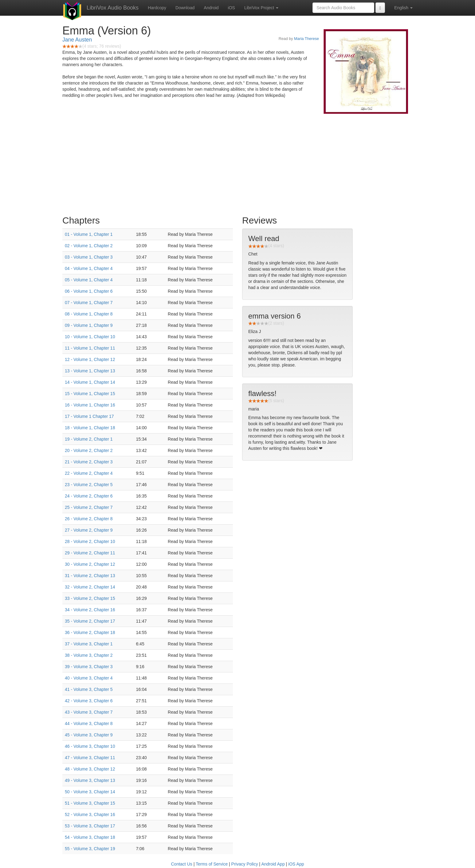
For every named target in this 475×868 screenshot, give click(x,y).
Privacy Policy (245, 864)
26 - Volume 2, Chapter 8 (89, 519)
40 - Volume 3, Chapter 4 (89, 678)
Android (211, 8)
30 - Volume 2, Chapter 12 (90, 564)
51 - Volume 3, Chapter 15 (90, 803)
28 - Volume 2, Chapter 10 (90, 541)
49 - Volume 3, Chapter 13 (90, 780)
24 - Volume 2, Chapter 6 (89, 496)
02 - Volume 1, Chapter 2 (89, 246)
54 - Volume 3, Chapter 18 (90, 837)
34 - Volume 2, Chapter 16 (90, 610)
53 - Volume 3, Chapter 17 (90, 826)
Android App (273, 864)
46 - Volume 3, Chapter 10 (90, 746)
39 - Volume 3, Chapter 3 (89, 667)
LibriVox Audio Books (113, 8)
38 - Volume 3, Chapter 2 (89, 655)
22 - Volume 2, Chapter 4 (89, 473)
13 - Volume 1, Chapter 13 (90, 371)
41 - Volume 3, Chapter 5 (89, 689)
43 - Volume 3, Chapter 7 (89, 712)
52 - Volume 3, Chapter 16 (90, 814)
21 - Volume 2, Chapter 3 (89, 462)
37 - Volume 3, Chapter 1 (89, 644)
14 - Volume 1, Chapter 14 (90, 382)
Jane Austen (77, 40)
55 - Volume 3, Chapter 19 (90, 849)
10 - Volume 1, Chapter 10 (90, 337)
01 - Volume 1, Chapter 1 (89, 234)
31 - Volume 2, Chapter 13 (90, 576)
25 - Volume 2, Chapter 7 (89, 507)
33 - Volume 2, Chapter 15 (90, 598)
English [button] (403, 8)
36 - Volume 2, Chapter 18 (90, 632)
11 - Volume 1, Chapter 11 (90, 348)
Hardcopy (157, 8)
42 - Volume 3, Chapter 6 (89, 701)
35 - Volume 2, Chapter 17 (90, 621)
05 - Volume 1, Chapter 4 (89, 280)
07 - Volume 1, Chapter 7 (89, 303)
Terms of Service (212, 864)
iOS (232, 8)
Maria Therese (306, 39)
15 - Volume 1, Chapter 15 (90, 394)
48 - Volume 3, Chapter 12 (90, 769)
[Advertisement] (237, 163)
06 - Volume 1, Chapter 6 (89, 291)
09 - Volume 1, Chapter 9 (89, 325)
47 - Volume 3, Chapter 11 (90, 758)
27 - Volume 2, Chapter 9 (89, 530)
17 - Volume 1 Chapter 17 (89, 416)
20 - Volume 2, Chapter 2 (89, 450)
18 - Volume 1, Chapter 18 (90, 428)
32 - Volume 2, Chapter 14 (90, 587)
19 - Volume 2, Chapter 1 (89, 439)
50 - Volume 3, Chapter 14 (90, 792)
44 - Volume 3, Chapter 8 (89, 723)
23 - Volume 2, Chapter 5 (89, 485)
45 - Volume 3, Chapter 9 (89, 735)
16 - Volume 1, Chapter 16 (90, 405)
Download (185, 8)
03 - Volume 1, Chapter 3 (89, 257)
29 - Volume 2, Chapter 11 (90, 553)
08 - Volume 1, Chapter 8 (89, 314)
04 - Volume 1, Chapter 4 (89, 268)
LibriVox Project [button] (261, 8)
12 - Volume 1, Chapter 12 (90, 359)
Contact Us (182, 864)
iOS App (296, 864)
